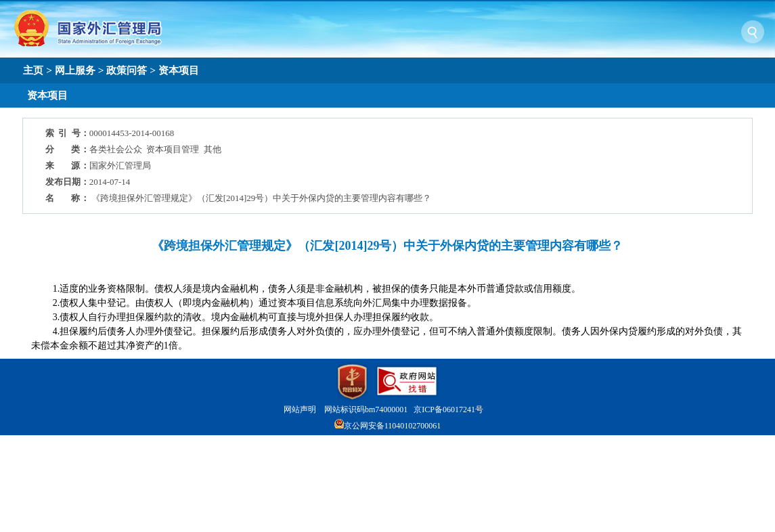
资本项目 (179, 70)
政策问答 (127, 70)
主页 (33, 70)
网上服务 (75, 70)
